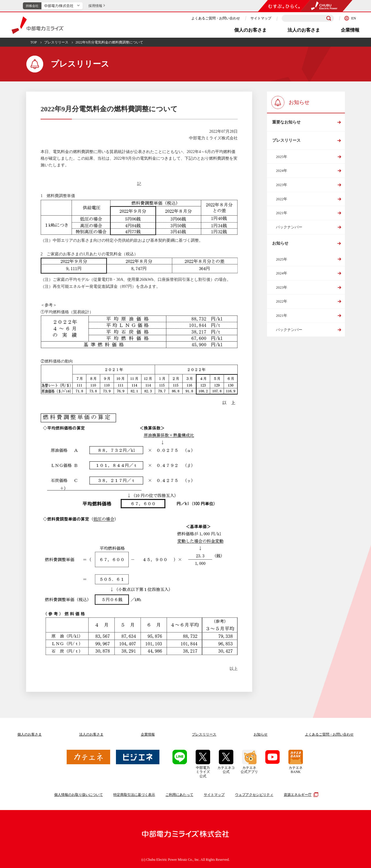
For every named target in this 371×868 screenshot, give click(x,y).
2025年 (282, 160)
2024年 (282, 174)
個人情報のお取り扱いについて (79, 795)
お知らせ (280, 247)
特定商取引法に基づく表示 (134, 795)
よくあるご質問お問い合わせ (329, 734)
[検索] (329, 18)
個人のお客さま (250, 30)
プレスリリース (56, 42)
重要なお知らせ (286, 123)
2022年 (282, 202)
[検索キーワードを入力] (308, 18)
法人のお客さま (304, 30)
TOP (34, 42)
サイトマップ (261, 18)
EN (350, 18)
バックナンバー (289, 230)
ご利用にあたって (179, 795)
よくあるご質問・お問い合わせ (216, 18)
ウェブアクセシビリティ (254, 795)
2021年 (282, 216)
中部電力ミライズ (38, 25)
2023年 (282, 188)
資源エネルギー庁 (300, 795)
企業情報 (350, 30)
